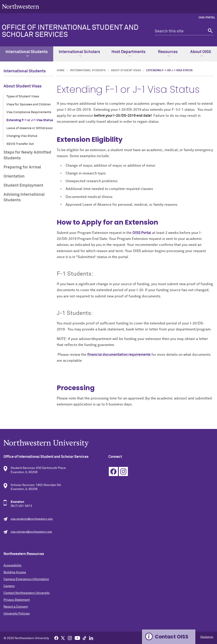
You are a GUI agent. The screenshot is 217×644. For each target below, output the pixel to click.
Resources (168, 53)
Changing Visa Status (22, 136)
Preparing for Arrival (22, 167)
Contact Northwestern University (27, 593)
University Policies (17, 614)
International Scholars (79, 53)
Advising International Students (24, 197)
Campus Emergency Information (26, 579)
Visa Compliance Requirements (29, 112)
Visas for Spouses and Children (29, 105)
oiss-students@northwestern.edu (32, 519)
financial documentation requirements (119, 355)
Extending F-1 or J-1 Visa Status (30, 120)
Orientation (14, 176)
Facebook (113, 471)
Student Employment (23, 186)
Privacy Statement (17, 600)
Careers (9, 586)
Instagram (123, 471)
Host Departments (128, 53)
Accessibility (13, 565)
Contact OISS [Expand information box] (172, 637)
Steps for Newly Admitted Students (27, 155)
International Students (27, 53)
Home (61, 71)
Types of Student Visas (23, 97)
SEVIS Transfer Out (20, 144)
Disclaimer (207, 637)
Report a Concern (16, 607)
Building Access (15, 572)
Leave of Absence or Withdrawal (29, 128)
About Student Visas (22, 86)
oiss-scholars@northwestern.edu (31, 532)
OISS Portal (207, 18)
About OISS (201, 53)
